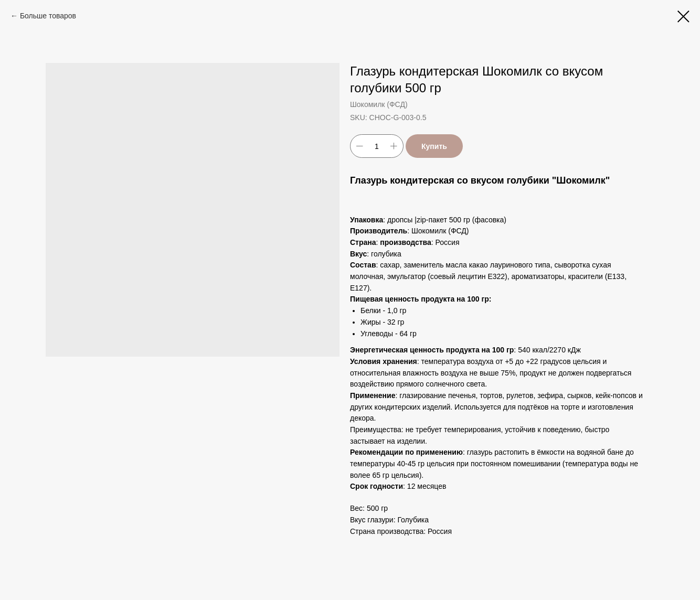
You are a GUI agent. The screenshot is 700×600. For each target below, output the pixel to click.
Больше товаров (48, 16)
